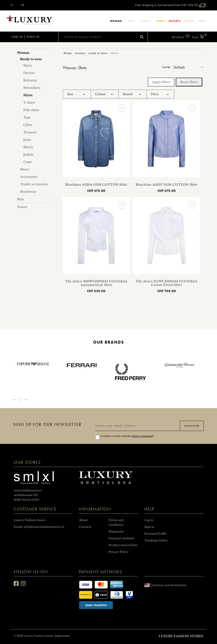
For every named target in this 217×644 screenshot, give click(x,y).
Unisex (147, 21)
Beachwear (28, 192)
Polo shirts (31, 110)
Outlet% (175, 21)
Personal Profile (155, 534)
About (83, 520)
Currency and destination (165, 585)
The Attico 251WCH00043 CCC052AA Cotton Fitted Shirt (167, 283)
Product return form (123, 545)
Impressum (62, 636)
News (202, 21)
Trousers (30, 132)
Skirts (28, 66)
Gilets (28, 125)
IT (12, 5)
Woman (117, 21)
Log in (17, 37)
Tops (27, 117)
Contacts (85, 527)
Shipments (116, 532)
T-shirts (29, 103)
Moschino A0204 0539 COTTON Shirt (96, 185)
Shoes (25, 169)
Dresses (29, 73)
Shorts (28, 147)
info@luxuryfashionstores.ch (44, 527)
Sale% (161, 21)
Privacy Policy (118, 552)
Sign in (33, 37)
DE (23, 5)
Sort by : (167, 67)
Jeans (27, 140)
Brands (190, 21)
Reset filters (189, 82)
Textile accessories (34, 184)
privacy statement (142, 436)
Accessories (29, 177)
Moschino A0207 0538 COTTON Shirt (167, 185)
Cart (199, 37)
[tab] (77, 94)
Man (133, 21)
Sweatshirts (32, 88)
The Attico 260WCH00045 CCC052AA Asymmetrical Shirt (96, 283)
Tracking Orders (156, 540)
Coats (28, 162)
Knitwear (30, 80)
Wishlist (181, 37)
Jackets (28, 155)
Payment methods (121, 538)
